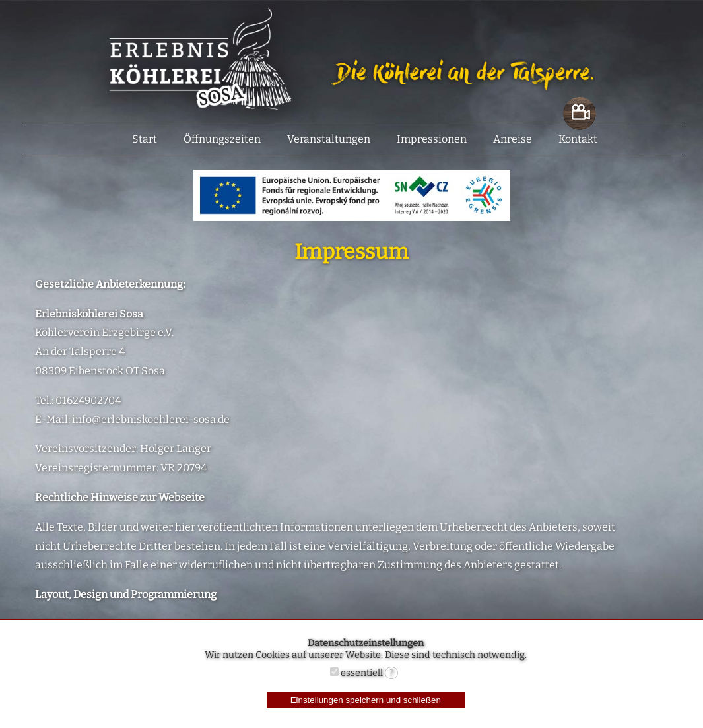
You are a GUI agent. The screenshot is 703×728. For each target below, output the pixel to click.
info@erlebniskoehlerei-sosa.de (151, 419)
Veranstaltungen (329, 139)
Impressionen (432, 139)
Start (145, 139)
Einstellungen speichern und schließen (366, 700)
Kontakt (578, 139)
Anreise (513, 139)
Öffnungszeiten (222, 139)
